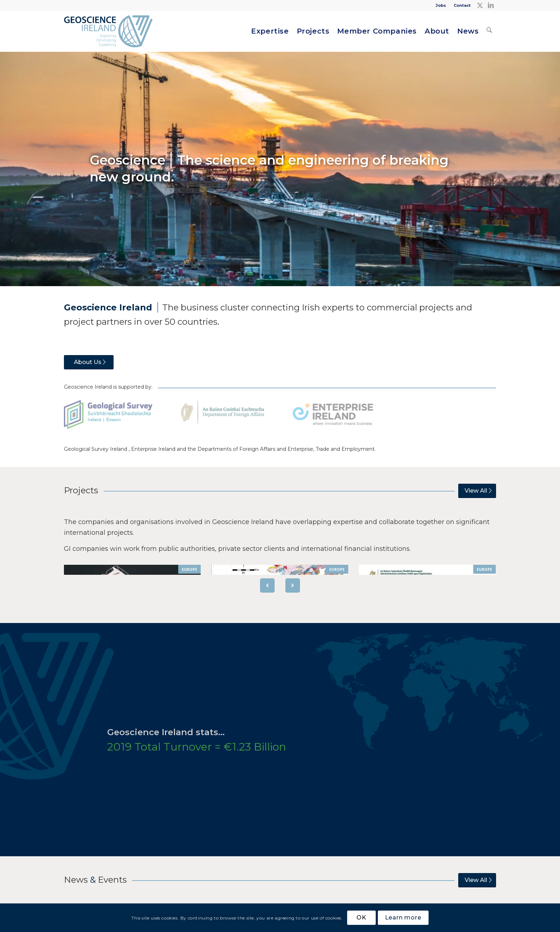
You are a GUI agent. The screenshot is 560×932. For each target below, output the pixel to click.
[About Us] (89, 362)
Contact (462, 5)
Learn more (403, 918)
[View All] (477, 491)
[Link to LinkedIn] (491, 5)
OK (361, 918)
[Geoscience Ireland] (109, 31)
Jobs (441, 5)
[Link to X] (480, 5)
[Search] (489, 31)
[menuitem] (441, 5)
